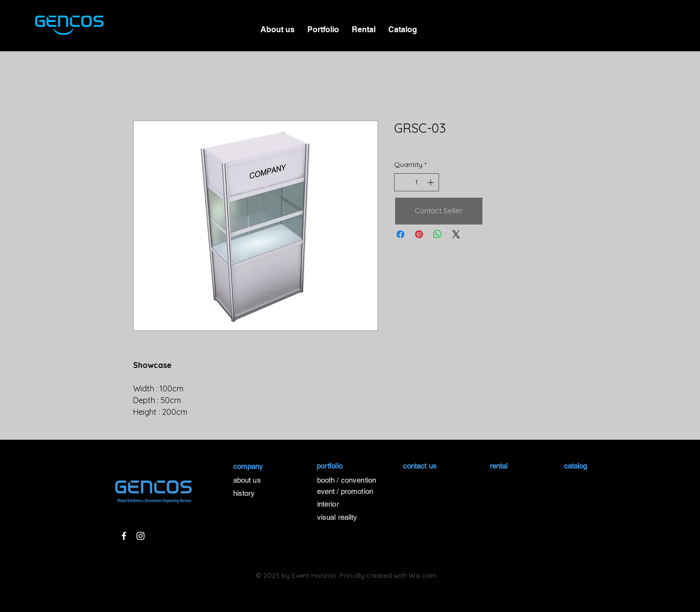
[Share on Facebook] (400, 234)
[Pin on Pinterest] (419, 234)
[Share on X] (456, 234)
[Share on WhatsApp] (438, 234)
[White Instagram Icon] (140, 536)
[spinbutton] (417, 182)
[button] (323, 25)
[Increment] (431, 182)
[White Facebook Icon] (124, 536)
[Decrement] (402, 182)
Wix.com (423, 575)
